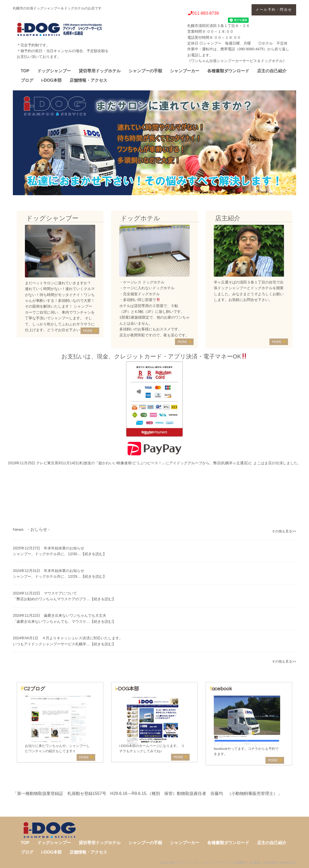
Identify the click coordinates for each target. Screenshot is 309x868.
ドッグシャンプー (54, 71)
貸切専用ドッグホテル (100, 71)
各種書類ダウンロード (228, 71)
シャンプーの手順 (145, 71)
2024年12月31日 (49, 571)
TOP (25, 71)
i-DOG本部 (51, 80)
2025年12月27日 (49, 548)
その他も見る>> (284, 531)
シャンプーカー (185, 71)
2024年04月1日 (68, 638)
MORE (90, 331)
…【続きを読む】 (92, 554)
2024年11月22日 (45, 593)
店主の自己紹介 (272, 71)
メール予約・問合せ (274, 10)
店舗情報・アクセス (88, 80)
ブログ (27, 80)
